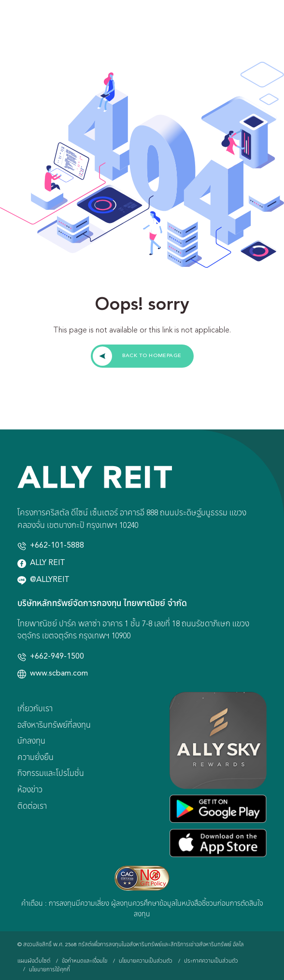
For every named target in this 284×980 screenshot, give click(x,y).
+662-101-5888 (57, 546)
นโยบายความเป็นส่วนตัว (146, 961)
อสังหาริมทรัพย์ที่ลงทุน (54, 726)
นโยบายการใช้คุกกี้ (50, 970)
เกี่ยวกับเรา (35, 709)
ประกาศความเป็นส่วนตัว (211, 961)
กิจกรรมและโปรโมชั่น (51, 774)
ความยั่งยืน (35, 758)
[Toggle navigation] (270, 24)
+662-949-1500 (57, 657)
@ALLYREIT (50, 580)
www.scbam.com (59, 674)
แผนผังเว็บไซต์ (34, 961)
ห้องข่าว (30, 790)
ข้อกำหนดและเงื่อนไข (85, 961)
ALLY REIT (48, 563)
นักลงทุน (31, 742)
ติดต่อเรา (32, 807)
